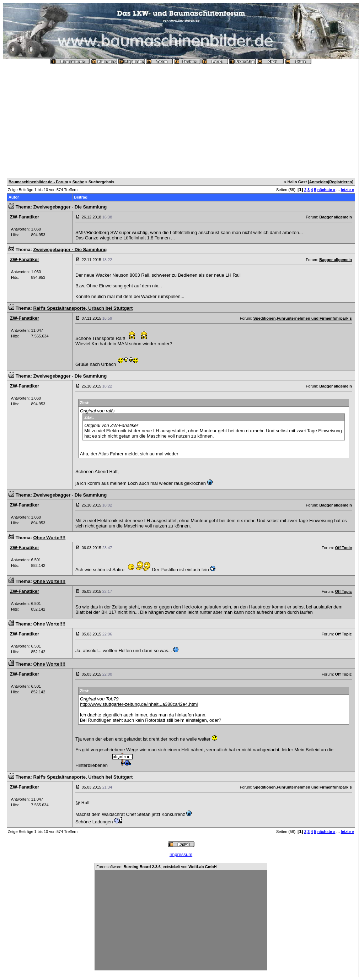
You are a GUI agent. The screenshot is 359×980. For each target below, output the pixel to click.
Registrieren (341, 182)
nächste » (326, 190)
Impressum (181, 854)
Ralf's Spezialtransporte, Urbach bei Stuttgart (83, 308)
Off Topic (344, 548)
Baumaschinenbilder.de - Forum (38, 182)
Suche (78, 182)
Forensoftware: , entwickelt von (156, 867)
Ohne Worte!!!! (49, 538)
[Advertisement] (181, 118)
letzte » (347, 190)
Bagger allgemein (336, 217)
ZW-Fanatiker (25, 217)
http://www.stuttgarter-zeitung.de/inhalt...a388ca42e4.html (139, 704)
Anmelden (319, 182)
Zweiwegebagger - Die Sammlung (70, 207)
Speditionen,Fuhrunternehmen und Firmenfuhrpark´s (303, 318)
